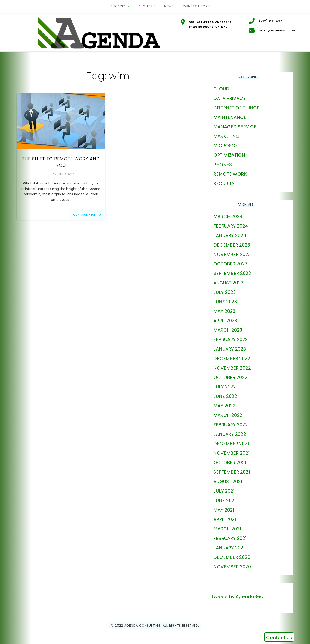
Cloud (221, 85)
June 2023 (225, 298)
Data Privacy (230, 95)
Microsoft (227, 142)
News (169, 6)
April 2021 (225, 516)
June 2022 (225, 393)
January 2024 (230, 232)
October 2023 (230, 260)
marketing (226, 133)
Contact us (279, 638)
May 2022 (224, 402)
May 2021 (224, 506)
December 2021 (231, 440)
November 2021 (232, 450)
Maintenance (230, 114)
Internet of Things (237, 104)
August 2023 (228, 279)
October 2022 (230, 374)
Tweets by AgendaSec (237, 593)
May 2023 (224, 308)
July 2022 (225, 383)
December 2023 (232, 241)
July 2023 (225, 289)
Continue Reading (87, 211)
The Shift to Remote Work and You (61, 159)
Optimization (229, 152)
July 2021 (224, 488)
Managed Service (235, 123)
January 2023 (230, 346)
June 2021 (225, 497)
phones (223, 161)
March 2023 (228, 327)
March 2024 (228, 213)
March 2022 (228, 412)
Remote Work (230, 171)
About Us (147, 6)
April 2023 (225, 317)
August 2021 (228, 478)
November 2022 (232, 364)
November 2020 (232, 563)
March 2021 (227, 525)
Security (224, 180)
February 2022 (231, 421)
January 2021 (229, 544)
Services (118, 6)
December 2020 (232, 554)
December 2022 (232, 355)
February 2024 (231, 223)
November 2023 (232, 251)
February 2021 (230, 535)
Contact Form (196, 6)
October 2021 (230, 459)
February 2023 (231, 336)
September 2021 (232, 469)
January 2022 (230, 431)
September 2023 (232, 270)
